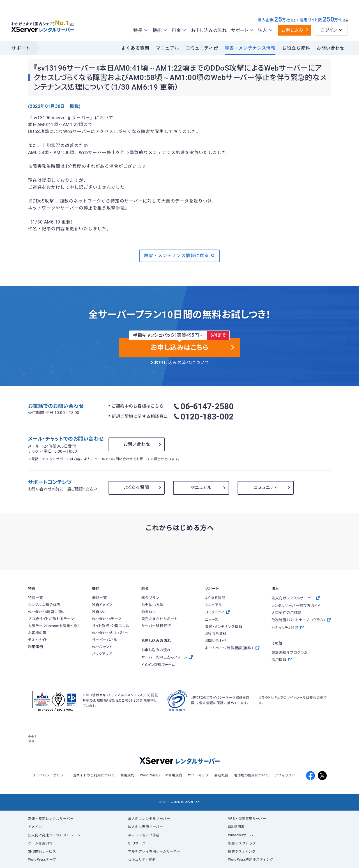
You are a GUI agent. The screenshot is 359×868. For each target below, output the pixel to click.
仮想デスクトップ (242, 843)
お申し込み (292, 30)
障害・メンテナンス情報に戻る (179, 255)
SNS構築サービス (42, 851)
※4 (345, 20)
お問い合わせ (331, 48)
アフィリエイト (287, 775)
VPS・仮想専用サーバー (247, 819)
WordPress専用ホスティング (251, 860)
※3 (293, 20)
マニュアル (167, 48)
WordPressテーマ (42, 860)
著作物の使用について (251, 775)
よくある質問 (135, 48)
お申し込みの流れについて (182, 363)
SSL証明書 (236, 827)
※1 (74, 23)
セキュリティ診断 (142, 860)
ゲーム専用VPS (40, 843)
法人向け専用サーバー (145, 827)
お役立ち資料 (296, 48)
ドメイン (35, 827)
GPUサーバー (138, 843)
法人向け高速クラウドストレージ (54, 835)
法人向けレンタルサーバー (149, 819)
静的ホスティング (242, 851)
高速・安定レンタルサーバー (51, 819)
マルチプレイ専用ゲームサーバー (154, 851)
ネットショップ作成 (144, 835)
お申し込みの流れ (209, 30)
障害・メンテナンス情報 (250, 48)
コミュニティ (199, 48)
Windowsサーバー (242, 835)
